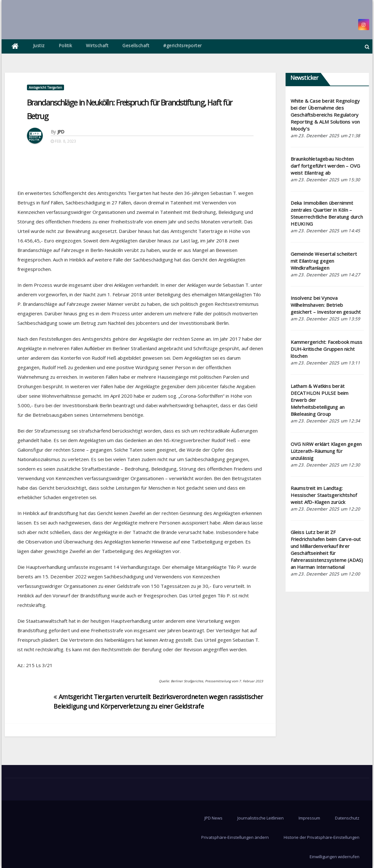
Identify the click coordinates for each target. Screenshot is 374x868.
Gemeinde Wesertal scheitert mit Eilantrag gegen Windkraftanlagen (324, 261)
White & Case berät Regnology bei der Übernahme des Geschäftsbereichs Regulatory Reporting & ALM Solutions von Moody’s (325, 115)
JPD (61, 132)
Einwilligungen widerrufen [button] (335, 857)
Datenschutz (347, 818)
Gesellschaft (136, 45)
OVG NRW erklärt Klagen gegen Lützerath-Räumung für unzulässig (326, 451)
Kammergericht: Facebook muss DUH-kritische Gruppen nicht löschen (327, 349)
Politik (65, 45)
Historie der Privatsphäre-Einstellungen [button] (322, 837)
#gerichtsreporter (183, 45)
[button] (367, 47)
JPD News (213, 818)
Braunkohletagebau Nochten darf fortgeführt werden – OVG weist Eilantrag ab (326, 166)
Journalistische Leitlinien (261, 818)
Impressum (309, 818)
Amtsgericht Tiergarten (45, 87)
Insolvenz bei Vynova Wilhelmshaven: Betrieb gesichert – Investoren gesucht (326, 305)
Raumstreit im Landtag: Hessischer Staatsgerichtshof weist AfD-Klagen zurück (324, 495)
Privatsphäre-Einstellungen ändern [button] (235, 837)
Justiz (39, 45)
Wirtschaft (97, 45)
